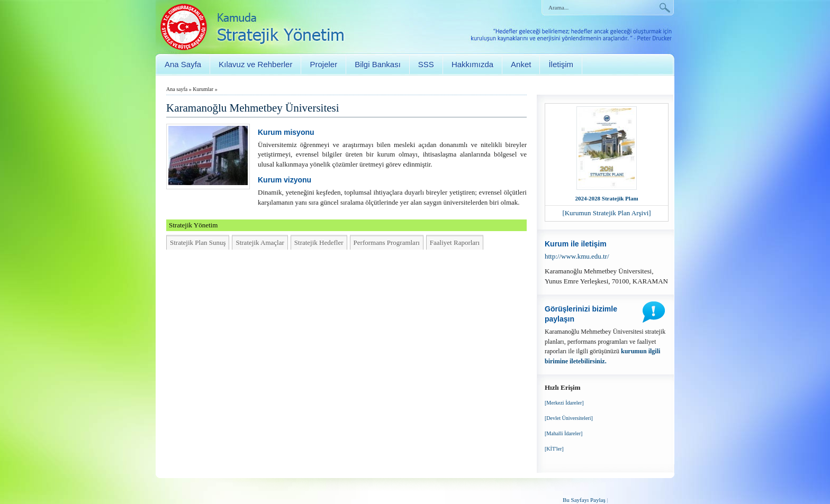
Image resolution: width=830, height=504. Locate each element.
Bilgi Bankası (378, 64)
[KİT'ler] (554, 449)
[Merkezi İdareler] (564, 403)
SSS (426, 64)
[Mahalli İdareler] (563, 433)
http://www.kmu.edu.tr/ (577, 256)
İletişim (561, 64)
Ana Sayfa (183, 64)
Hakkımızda (472, 64)
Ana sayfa (177, 89)
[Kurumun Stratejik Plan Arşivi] (606, 213)
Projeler (323, 64)
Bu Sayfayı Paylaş (584, 500)
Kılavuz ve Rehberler (255, 64)
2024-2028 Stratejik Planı (606, 198)
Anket (521, 64)
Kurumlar (203, 89)
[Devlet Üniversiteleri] (569, 418)
